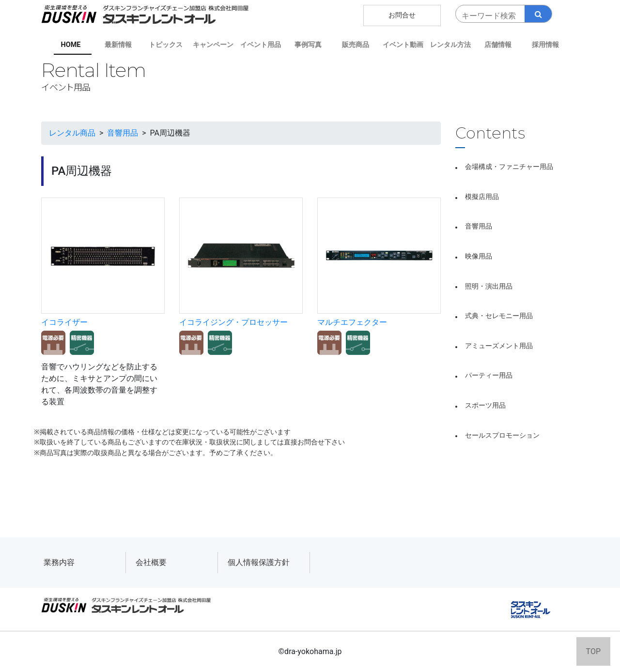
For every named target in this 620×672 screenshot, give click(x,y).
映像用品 (479, 256)
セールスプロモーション (502, 435)
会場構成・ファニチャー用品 (509, 167)
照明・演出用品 (489, 286)
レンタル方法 (450, 45)
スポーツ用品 (485, 405)
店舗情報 (498, 45)
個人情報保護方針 (259, 562)
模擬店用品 (482, 197)
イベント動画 (403, 45)
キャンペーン (213, 45)
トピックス (166, 45)
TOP (593, 651)
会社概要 (151, 562)
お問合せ (402, 15)
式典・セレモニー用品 (499, 316)
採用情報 (545, 45)
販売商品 (356, 45)
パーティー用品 (489, 375)
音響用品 (479, 226)
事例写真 (308, 45)
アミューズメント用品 (499, 346)
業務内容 (59, 562)
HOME (71, 45)
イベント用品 (261, 45)
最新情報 (118, 45)
